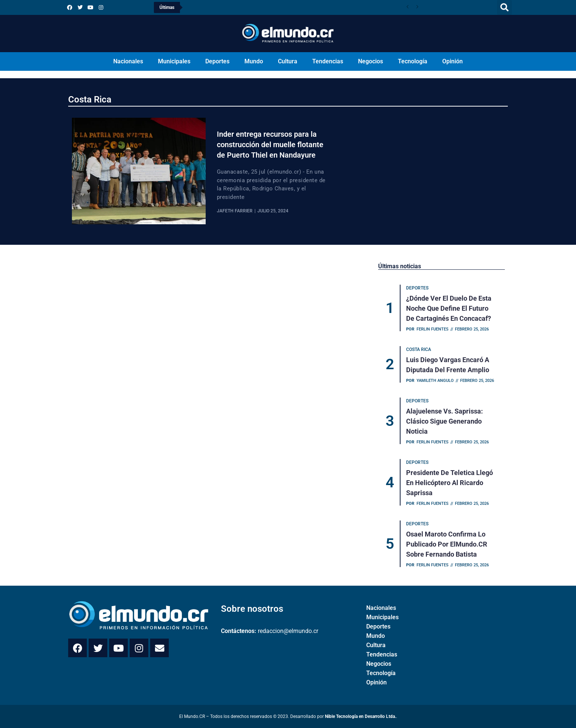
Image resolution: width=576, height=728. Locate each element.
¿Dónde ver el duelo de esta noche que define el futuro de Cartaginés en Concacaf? (449, 308)
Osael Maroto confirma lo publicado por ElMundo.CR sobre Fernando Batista (447, 544)
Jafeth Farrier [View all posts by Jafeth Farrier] (235, 211)
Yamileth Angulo (435, 381)
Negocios (371, 61)
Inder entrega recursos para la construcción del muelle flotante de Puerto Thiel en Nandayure (270, 145)
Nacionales (128, 61)
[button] (504, 7)
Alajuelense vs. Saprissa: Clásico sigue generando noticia (444, 421)
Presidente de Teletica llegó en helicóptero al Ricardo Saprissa (450, 483)
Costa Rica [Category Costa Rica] (419, 349)
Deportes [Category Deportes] (417, 288)
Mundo (254, 61)
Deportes (217, 61)
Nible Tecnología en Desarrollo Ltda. (360, 716)
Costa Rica (90, 99)
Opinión (452, 61)
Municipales (174, 61)
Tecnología (413, 61)
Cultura (288, 61)
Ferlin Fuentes (433, 329)
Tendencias (328, 61)
